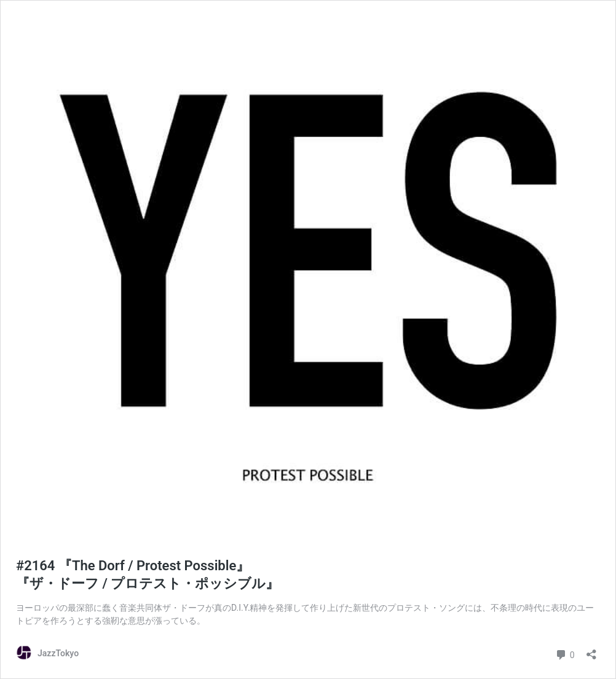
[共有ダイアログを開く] (591, 650)
